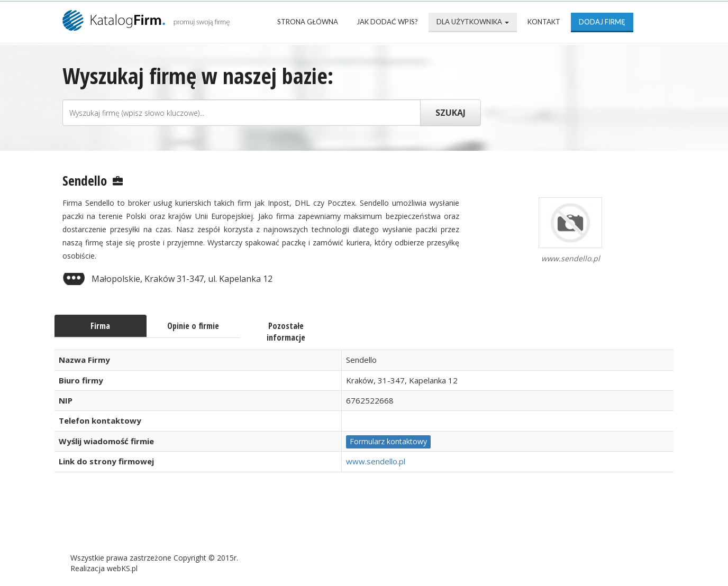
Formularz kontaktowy (388, 441)
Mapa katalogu (412, 524)
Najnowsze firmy (200, 524)
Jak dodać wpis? (387, 22)
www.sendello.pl (376, 461)
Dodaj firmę (602, 22)
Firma (100, 326)
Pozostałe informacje (286, 332)
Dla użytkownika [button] (473, 22)
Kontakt (544, 22)
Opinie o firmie (193, 326)
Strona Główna (308, 22)
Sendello (85, 180)
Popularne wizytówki (308, 524)
